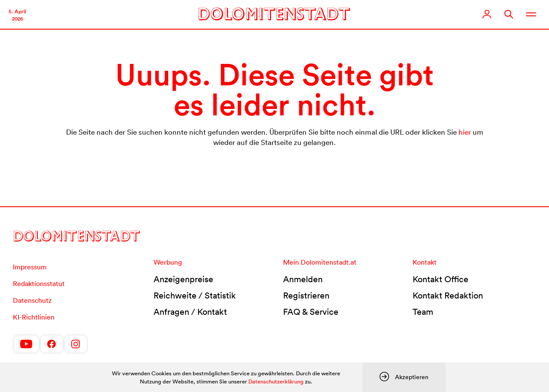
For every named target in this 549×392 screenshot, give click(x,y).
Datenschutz (32, 300)
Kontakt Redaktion (448, 296)
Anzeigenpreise (183, 279)
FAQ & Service (311, 312)
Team (423, 312)
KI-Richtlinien (34, 317)
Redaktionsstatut (39, 283)
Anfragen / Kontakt (190, 312)
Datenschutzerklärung (276, 381)
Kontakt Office (440, 279)
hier (465, 132)
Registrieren (306, 296)
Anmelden (303, 279)
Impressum (30, 267)
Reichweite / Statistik (195, 296)
